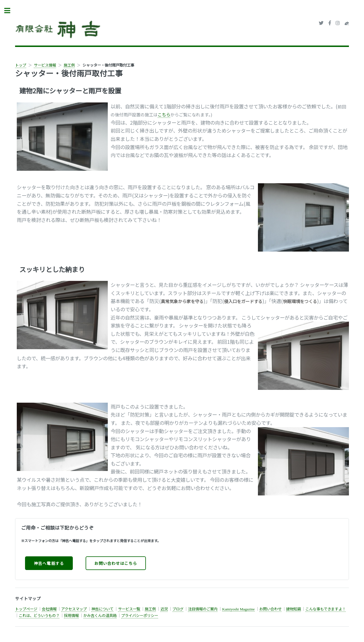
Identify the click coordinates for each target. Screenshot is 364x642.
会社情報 (49, 609)
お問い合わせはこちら (116, 563)
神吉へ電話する (49, 563)
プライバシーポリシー (140, 615)
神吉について (102, 609)
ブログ (178, 609)
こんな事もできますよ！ (326, 609)
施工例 (69, 65)
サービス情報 (45, 65)
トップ (21, 65)
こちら (164, 115)
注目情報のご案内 (203, 609)
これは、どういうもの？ (39, 615)
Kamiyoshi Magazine (238, 609)
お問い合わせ (270, 609)
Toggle (10, 11)
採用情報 (71, 615)
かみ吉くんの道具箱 (100, 615)
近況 (164, 609)
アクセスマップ (74, 609)
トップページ (26, 609)
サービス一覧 (129, 609)
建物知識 (293, 609)
